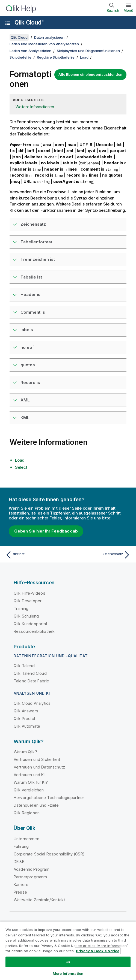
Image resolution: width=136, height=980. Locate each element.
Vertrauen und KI (29, 775)
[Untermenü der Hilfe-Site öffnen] (8, 23)
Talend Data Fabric (31, 681)
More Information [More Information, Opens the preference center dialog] (68, 973)
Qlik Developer (28, 601)
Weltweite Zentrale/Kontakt (39, 900)
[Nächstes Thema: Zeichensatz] (101, 555)
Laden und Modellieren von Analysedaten (44, 44)
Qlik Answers (26, 711)
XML (25, 400)
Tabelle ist (31, 277)
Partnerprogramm (30, 877)
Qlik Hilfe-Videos (29, 593)
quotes (28, 365)
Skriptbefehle (20, 57)
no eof (27, 347)
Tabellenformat (36, 242)
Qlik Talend (24, 666)
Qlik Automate (27, 726)
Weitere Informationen (35, 107)
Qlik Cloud (29, 22)
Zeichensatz (33, 224)
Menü (128, 10)
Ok (68, 962)
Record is (30, 382)
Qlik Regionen (27, 813)
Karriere (21, 884)
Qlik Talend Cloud (30, 673)
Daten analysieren (49, 37)
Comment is (33, 312)
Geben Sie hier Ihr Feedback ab (46, 531)
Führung (21, 846)
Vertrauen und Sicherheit (37, 759)
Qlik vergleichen (29, 790)
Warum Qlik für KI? (31, 782)
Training (21, 608)
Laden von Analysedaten (30, 51)
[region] (68, 951)
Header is (30, 294)
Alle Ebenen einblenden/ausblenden (90, 74)
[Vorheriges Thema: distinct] (35, 555)
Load (84, 57)
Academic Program (32, 869)
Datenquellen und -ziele (36, 805)
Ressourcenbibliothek (34, 631)
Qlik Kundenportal (30, 624)
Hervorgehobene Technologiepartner (49, 798)
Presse (20, 892)
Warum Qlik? (25, 752)
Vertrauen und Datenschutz (39, 767)
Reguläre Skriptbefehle (56, 57)
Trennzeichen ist (38, 259)
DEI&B (19, 862)
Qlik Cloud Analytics (32, 703)
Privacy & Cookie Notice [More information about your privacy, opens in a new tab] (98, 951)
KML (25, 418)
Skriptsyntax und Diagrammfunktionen (88, 51)
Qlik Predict (24, 719)
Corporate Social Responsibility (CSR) (49, 854)
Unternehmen (26, 839)
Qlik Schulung (26, 616)
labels (27, 330)
